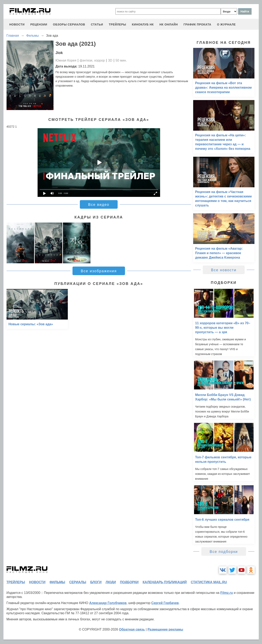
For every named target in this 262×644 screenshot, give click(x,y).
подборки (129, 582)
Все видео (99, 205)
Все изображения (99, 271)
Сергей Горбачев (165, 603)
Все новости (224, 270)
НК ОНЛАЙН (169, 24)
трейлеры (118, 24)
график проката (197, 24)
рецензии (39, 24)
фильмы (57, 582)
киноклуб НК (143, 24)
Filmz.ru (227, 593)
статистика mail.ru (209, 582)
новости (17, 24)
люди (111, 582)
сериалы (78, 582)
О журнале (226, 24)
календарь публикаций (165, 582)
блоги (96, 582)
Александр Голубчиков (108, 603)
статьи (97, 24)
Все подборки (224, 552)
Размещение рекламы (165, 629)
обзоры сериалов (69, 24)
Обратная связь (132, 629)
